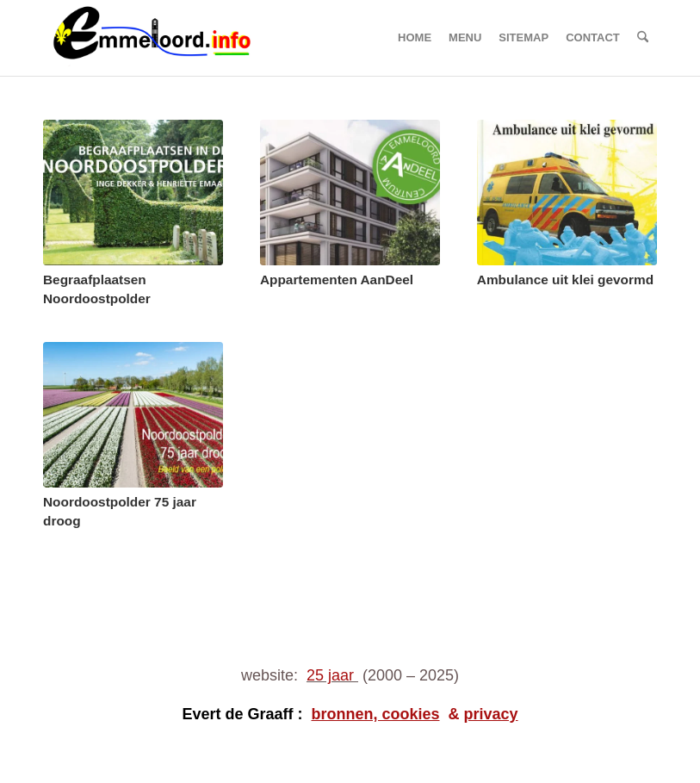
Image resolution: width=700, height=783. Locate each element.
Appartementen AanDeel (337, 280)
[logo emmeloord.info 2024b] (169, 38)
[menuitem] (415, 38)
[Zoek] (643, 38)
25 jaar (330, 675)
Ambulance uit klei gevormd (565, 280)
